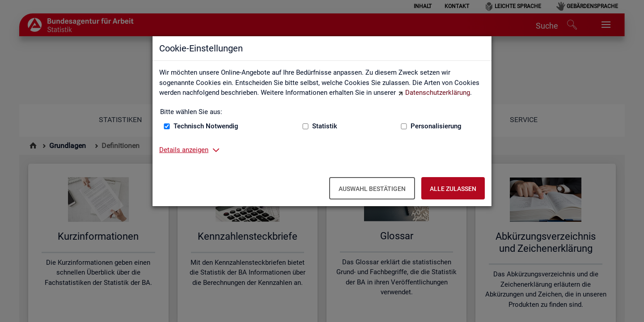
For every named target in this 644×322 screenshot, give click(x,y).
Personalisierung (436, 126)
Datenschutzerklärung (438, 93)
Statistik (325, 126)
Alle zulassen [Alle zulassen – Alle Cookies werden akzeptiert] (453, 189)
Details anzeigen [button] (184, 150)
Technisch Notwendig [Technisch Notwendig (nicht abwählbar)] (206, 126)
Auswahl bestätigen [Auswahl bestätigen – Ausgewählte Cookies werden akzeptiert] (372, 189)
